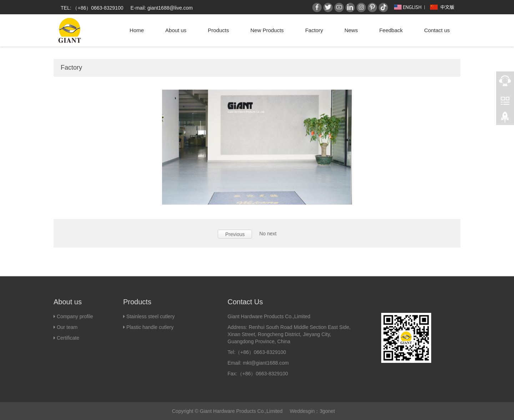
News (351, 30)
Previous (235, 234)
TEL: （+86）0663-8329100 (92, 8)
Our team (66, 327)
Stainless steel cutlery (150, 316)
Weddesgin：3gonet (313, 411)
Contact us (437, 30)
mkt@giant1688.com (266, 363)
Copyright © (185, 411)
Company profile (75, 316)
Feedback (391, 30)
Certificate (68, 338)
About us (176, 30)
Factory (314, 30)
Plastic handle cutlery (150, 327)
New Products (267, 30)
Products (218, 30)
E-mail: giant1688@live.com (162, 8)
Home (137, 30)
